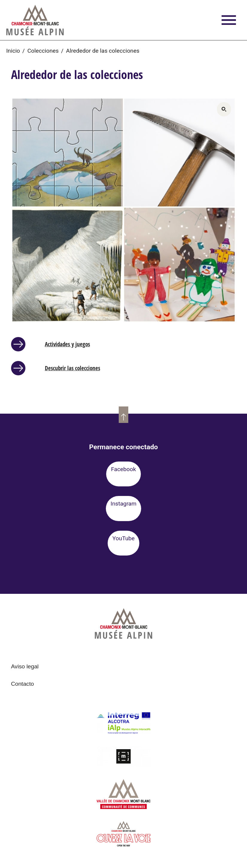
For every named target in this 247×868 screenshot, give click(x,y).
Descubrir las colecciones (73, 368)
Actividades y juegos (67, 344)
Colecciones (43, 51)
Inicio (13, 51)
